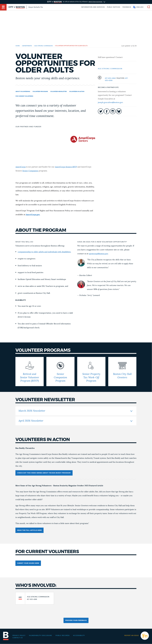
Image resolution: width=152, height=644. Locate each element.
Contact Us (18, 638)
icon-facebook (107, 111)
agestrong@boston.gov (98, 254)
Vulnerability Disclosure (40, 636)
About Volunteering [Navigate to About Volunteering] (23, 92)
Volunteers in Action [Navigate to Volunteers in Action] (77, 92)
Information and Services (93, 7)
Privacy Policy (19, 636)
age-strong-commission (43, 46)
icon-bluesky (119, 111)
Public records (63, 636)
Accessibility (79, 636)
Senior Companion (30, 171)
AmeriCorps (21, 167)
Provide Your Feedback (76, 620)
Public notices (114, 7)
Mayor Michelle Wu (36, 7)
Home (18, 46)
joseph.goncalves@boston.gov (110, 103)
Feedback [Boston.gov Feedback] (127, 7)
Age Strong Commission (110, 69)
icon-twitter (101, 111)
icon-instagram (113, 111)
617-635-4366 (110, 78)
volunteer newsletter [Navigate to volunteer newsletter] (59, 92)
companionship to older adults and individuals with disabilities (44, 252)
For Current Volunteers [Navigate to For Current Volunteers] (24, 96)
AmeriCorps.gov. (33, 215)
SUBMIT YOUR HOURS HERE (28, 563)
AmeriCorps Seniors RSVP (66, 167)
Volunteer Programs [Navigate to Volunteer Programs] (40, 92)
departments (27, 46)
